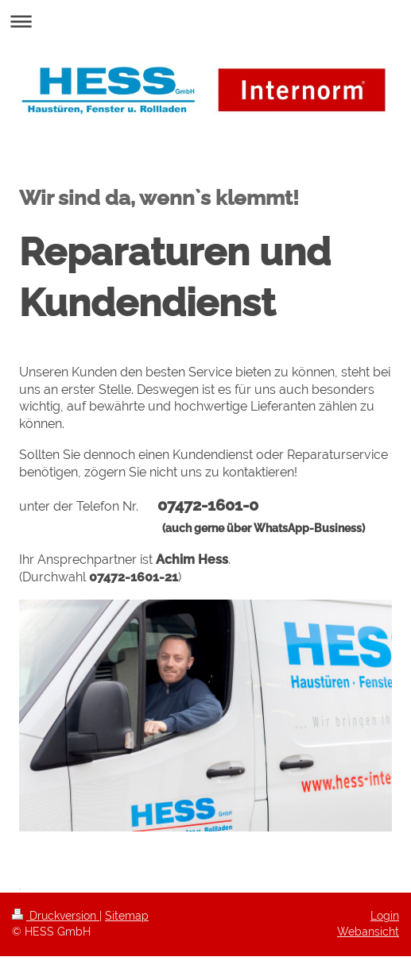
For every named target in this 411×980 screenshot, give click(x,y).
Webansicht (368, 932)
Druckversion (56, 916)
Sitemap (127, 916)
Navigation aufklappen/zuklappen (205, 21)
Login (385, 916)
